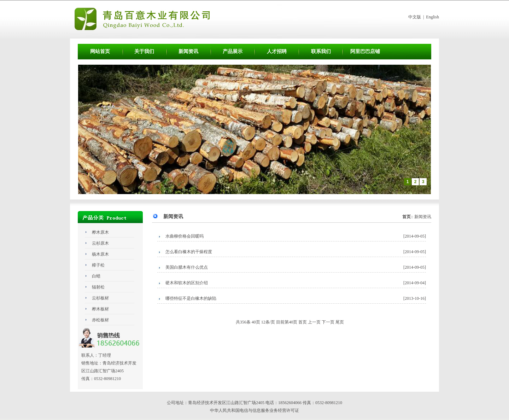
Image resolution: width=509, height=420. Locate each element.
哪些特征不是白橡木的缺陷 (191, 298)
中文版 (415, 17)
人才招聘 (277, 51)
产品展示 (233, 51)
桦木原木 (100, 232)
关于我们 (144, 51)
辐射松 (98, 287)
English (432, 17)
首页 (303, 322)
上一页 (314, 322)
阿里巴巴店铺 (365, 51)
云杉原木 (100, 243)
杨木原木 (100, 254)
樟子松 (98, 265)
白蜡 (96, 276)
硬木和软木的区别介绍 (187, 283)
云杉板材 (100, 298)
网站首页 (100, 51)
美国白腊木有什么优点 (187, 267)
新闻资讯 (188, 51)
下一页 (328, 322)
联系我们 (321, 51)
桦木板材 (100, 309)
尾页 (340, 322)
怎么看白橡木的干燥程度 (189, 252)
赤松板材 (100, 320)
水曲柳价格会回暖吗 (185, 236)
